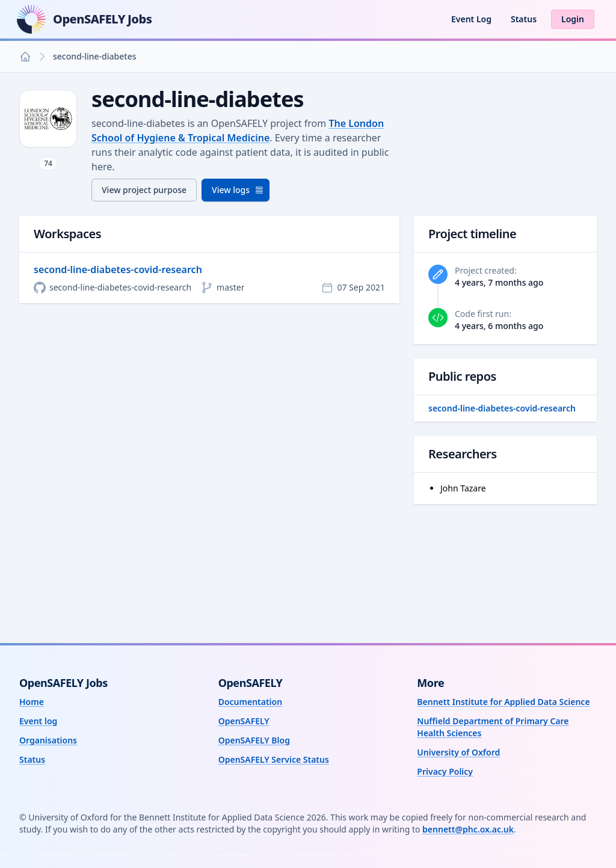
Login (573, 19)
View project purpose (144, 190)
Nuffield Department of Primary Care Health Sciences (493, 727)
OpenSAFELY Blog (254, 740)
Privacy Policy (445, 771)
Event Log (471, 19)
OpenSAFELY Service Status (274, 759)
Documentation (251, 702)
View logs (238, 190)
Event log (38, 721)
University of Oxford (458, 752)
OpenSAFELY (244, 721)
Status (524, 19)
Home (32, 702)
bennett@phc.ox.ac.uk (468, 829)
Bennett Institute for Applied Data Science (503, 702)
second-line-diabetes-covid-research (118, 269)
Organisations (48, 740)
